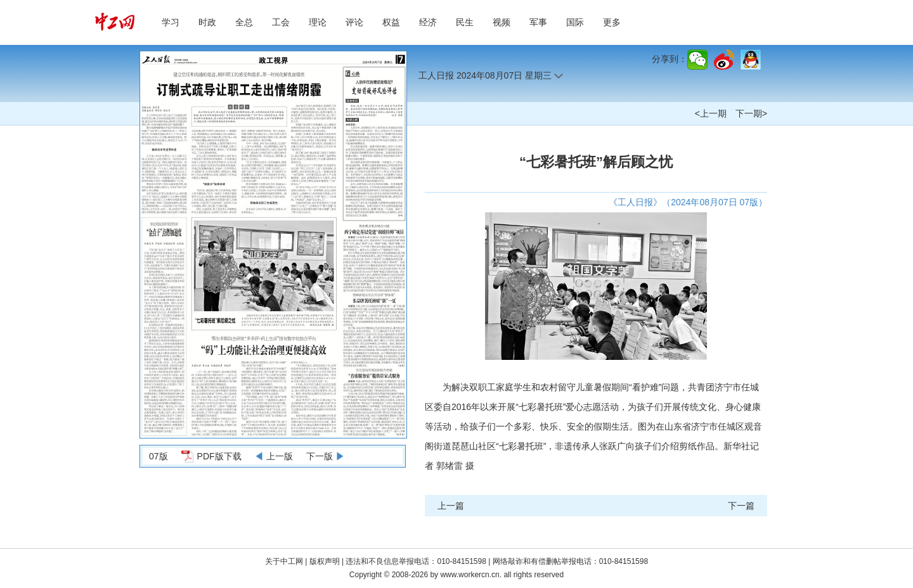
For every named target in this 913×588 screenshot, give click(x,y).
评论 (354, 22)
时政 (207, 22)
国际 (575, 22)
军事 (538, 22)
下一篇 (741, 506)
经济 (428, 22)
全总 (244, 22)
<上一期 (711, 113)
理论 (318, 22)
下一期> (751, 113)
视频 (502, 22)
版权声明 (326, 561)
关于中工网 (284, 561)
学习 (171, 22)
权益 (391, 22)
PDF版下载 (219, 456)
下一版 (320, 456)
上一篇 (451, 506)
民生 (465, 22)
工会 (281, 22)
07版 (159, 456)
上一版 (280, 456)
